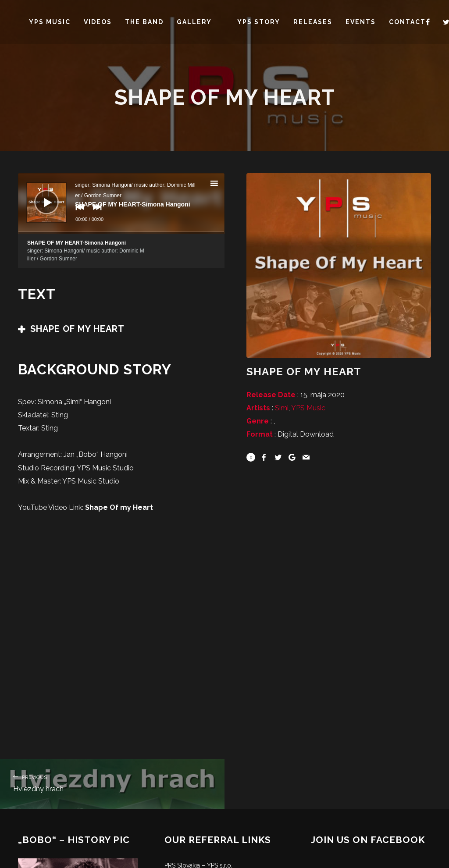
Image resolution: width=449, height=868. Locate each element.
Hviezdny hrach (112, 783)
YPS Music (308, 408)
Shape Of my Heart (119, 507)
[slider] (121, 233)
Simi (282, 408)
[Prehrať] (40, 196)
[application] (121, 203)
